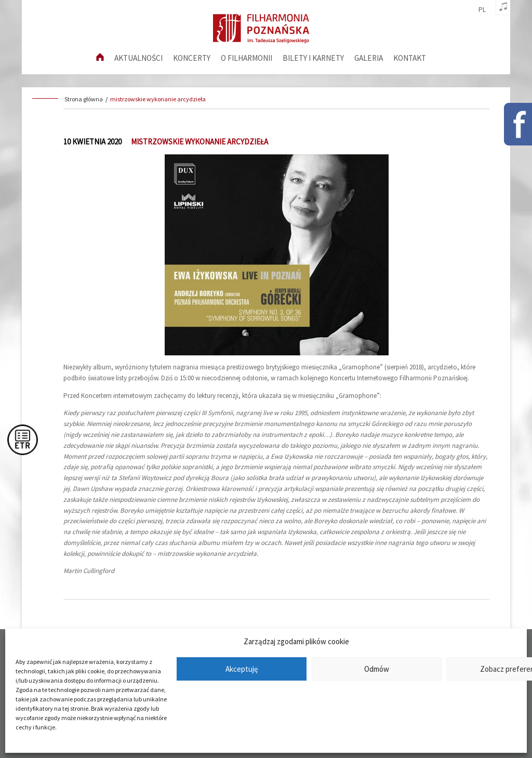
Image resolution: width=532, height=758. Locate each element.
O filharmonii (247, 58)
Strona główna (84, 99)
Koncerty (192, 58)
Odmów (377, 669)
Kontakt (410, 58)
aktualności (138, 58)
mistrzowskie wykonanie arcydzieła (158, 99)
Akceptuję (242, 669)
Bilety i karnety (313, 58)
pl (482, 10)
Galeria (369, 58)
